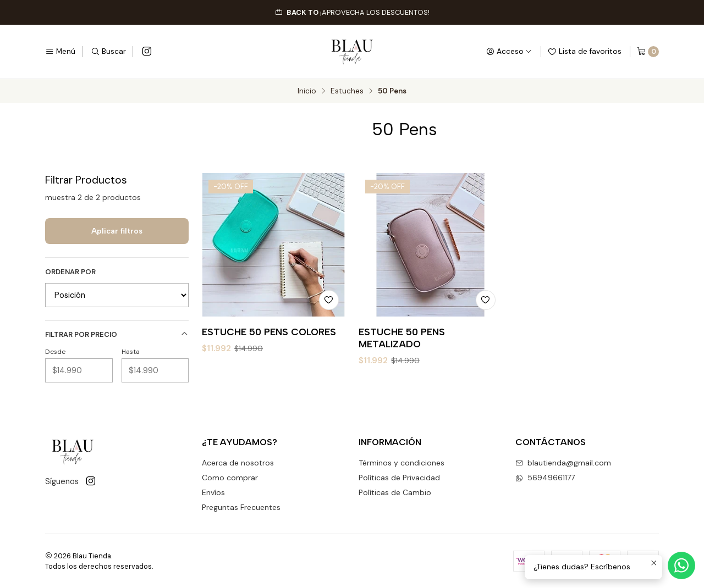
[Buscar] (108, 52)
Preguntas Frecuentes (241, 507)
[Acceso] (509, 52)
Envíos (213, 492)
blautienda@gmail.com (563, 463)
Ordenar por (70, 272)
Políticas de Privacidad (399, 478)
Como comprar (230, 478)
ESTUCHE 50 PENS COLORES (269, 332)
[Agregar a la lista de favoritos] (329, 300)
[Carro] (648, 52)
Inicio (307, 91)
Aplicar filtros (117, 231)
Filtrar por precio (117, 334)
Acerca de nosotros (238, 463)
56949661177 (545, 478)
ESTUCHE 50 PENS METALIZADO (402, 338)
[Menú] (60, 52)
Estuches (347, 91)
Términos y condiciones (402, 463)
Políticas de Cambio (395, 492)
